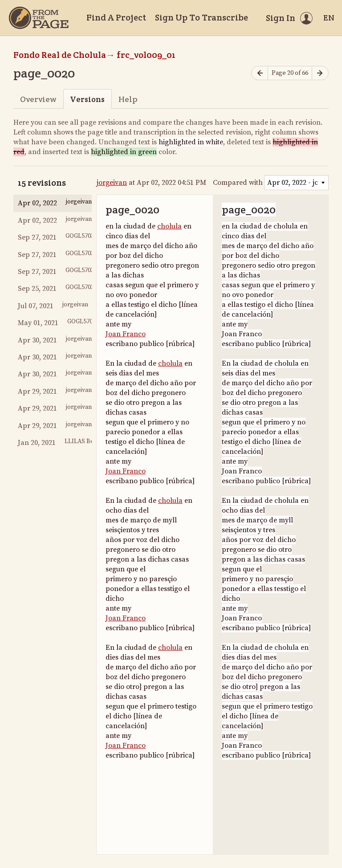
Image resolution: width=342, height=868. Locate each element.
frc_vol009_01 (146, 55)
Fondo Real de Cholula (60, 55)
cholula (169, 226)
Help (128, 99)
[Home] (39, 18)
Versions (87, 99)
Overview (38, 99)
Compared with (238, 183)
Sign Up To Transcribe (202, 17)
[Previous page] (260, 73)
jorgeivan (112, 183)
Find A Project (116, 17)
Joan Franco (126, 334)
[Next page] (320, 73)
